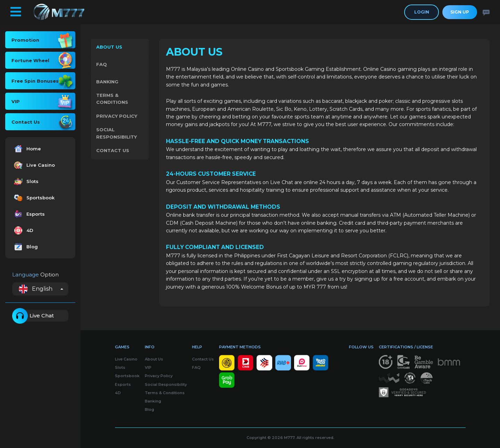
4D (23, 230)
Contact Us (113, 152)
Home (27, 149)
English (36, 289)
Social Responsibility (116, 134)
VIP (148, 367)
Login (422, 12)
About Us (109, 48)
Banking (107, 82)
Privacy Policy (117, 117)
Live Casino (34, 165)
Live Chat (33, 316)
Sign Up (460, 12)
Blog (25, 247)
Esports (28, 214)
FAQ (102, 65)
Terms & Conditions (112, 99)
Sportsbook (33, 198)
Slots (25, 181)
